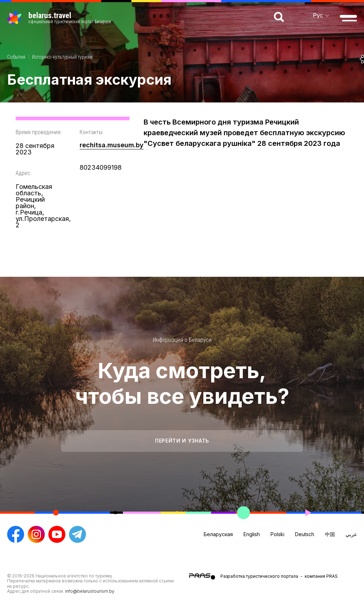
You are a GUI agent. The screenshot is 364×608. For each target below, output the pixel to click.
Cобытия (16, 57)
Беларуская (218, 534)
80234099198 (101, 167)
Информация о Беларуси (182, 340)
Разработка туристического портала (259, 576)
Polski (277, 534)
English (252, 534)
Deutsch (305, 534)
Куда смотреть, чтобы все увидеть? (182, 383)
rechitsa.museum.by (112, 145)
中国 (330, 534)
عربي (351, 534)
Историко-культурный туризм (62, 57)
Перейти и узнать (182, 441)
